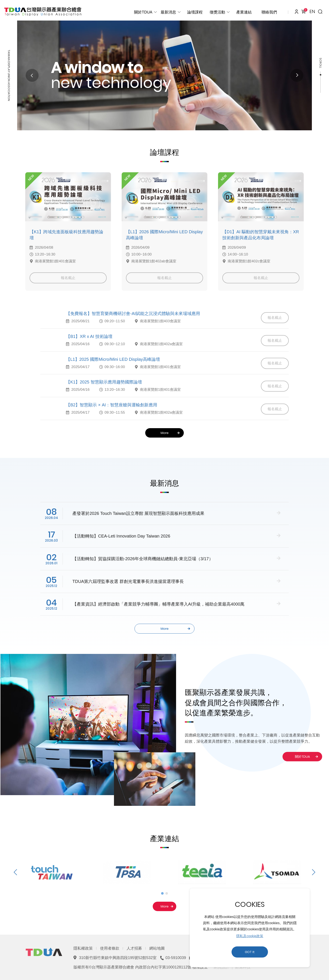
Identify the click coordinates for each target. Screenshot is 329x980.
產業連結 (244, 12)
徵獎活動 (217, 12)
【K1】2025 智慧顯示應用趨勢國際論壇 (104, 393)
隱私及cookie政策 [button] (250, 936)
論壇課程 (195, 12)
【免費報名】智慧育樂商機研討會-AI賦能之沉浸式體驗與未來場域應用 (133, 325)
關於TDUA (143, 12)
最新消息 (168, 12)
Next (297, 75)
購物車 (305, 10)
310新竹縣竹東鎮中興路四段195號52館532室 (118, 958)
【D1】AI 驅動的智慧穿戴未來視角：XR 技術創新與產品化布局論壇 (261, 246)
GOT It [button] (250, 952)
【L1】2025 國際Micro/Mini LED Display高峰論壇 (113, 370)
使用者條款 (110, 948)
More (170, 433)
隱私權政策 (83, 948)
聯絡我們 (269, 12)
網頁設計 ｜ (224, 967)
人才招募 (134, 948)
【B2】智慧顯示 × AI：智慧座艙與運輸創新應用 (112, 416)
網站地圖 (157, 948)
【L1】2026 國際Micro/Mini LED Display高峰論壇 (164, 246)
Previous (32, 75)
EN (312, 11)
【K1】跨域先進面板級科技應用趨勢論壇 (66, 246)
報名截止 (68, 289)
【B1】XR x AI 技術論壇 (89, 347)
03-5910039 (176, 958)
